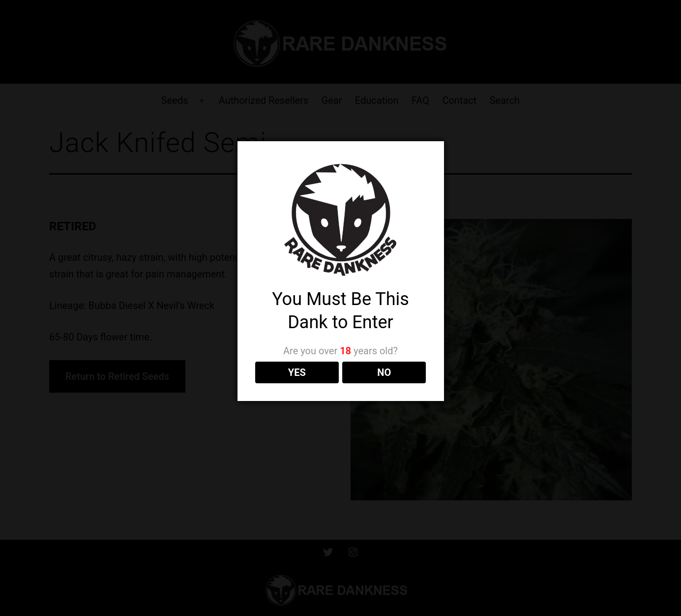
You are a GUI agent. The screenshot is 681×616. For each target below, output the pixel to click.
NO (384, 372)
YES (297, 372)
